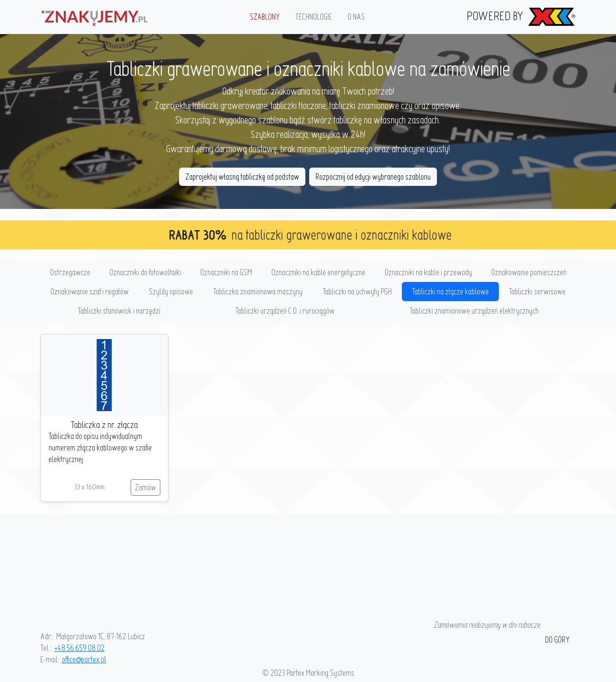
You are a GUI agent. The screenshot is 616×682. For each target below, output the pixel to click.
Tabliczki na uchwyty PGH (357, 291)
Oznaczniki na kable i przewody (428, 272)
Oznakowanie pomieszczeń (529, 272)
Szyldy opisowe (171, 291)
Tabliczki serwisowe (537, 291)
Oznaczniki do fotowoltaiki (145, 272)
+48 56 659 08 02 (79, 648)
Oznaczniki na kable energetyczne (318, 272)
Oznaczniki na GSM (226, 272)
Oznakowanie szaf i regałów (90, 291)
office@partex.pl (84, 659)
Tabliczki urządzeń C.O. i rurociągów (285, 311)
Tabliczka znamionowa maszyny (258, 291)
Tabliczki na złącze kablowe (450, 291)
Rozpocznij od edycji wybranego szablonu (373, 177)
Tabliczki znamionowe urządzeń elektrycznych (474, 311)
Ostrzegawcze (70, 272)
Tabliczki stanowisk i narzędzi (119, 311)
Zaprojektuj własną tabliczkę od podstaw (242, 177)
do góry (557, 639)
